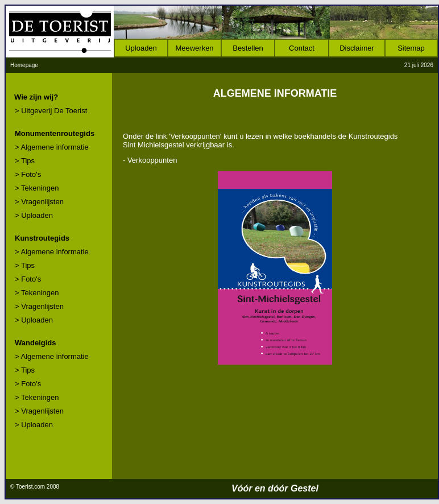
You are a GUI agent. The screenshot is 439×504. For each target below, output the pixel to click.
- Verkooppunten (150, 160)
